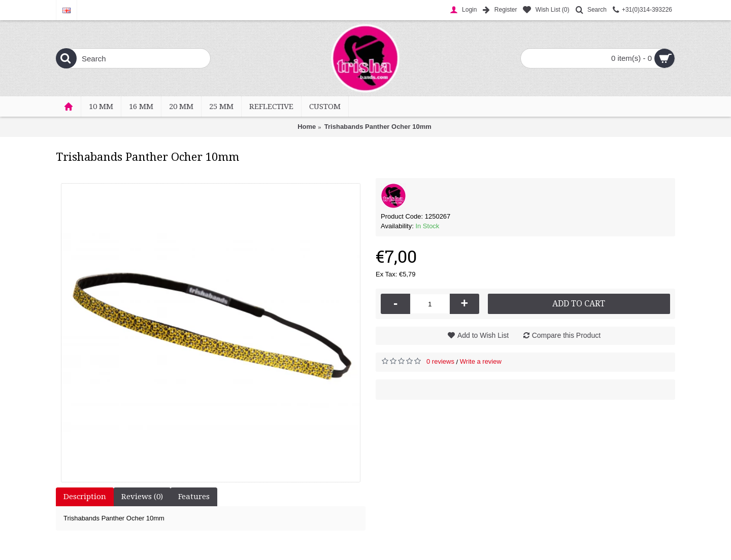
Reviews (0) (142, 497)
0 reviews (440, 361)
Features (194, 497)
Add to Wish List (483, 335)
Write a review (481, 361)
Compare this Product (566, 335)
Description (85, 497)
